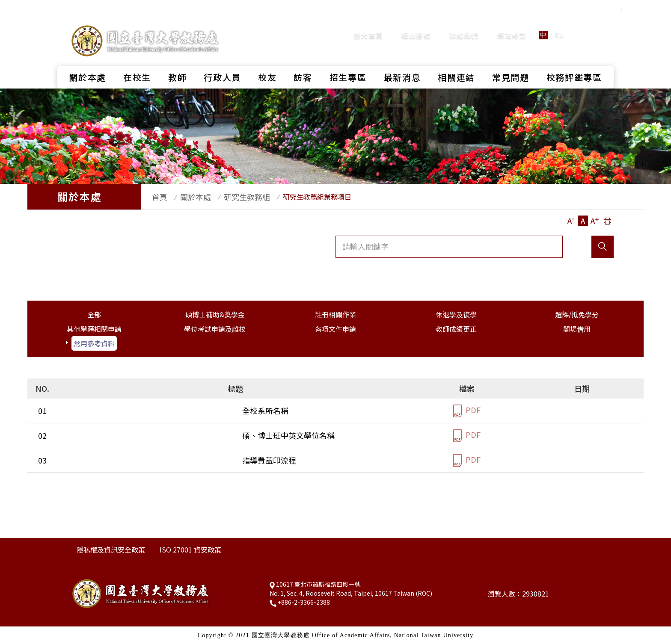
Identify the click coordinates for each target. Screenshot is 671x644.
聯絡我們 (464, 28)
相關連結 (416, 28)
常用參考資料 (94, 343)
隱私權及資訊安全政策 (111, 549)
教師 (177, 62)
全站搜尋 (592, 27)
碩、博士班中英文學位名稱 (112, 435)
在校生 (137, 62)
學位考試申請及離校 (215, 329)
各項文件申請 (335, 329)
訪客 (303, 62)
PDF (467, 411)
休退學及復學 (456, 314)
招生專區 (348, 62)
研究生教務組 (234, 197)
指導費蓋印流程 (93, 460)
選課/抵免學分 (577, 314)
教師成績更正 (456, 329)
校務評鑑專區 (574, 62)
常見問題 (511, 62)
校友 (267, 62)
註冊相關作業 (335, 314)
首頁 (155, 197)
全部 (94, 314)
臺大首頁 (368, 28)
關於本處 (88, 62)
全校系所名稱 (89, 411)
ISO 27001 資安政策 (190, 549)
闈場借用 (577, 329)
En (559, 28)
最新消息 (402, 62)
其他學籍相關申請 (94, 329)
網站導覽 (512, 28)
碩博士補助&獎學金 (215, 314)
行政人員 (222, 62)
